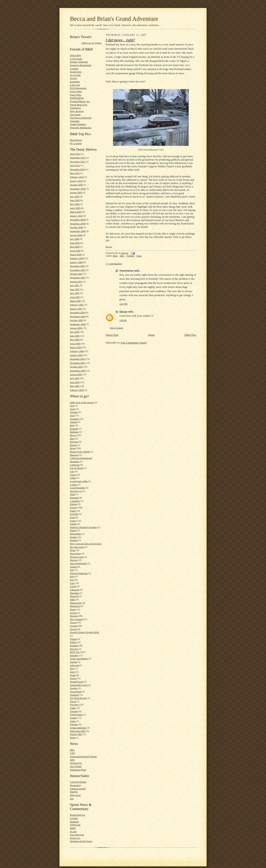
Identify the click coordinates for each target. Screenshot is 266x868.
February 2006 (77, 351)
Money (73, 609)
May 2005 (75, 386)
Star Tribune (76, 766)
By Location (76, 143)
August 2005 (76, 374)
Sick (72, 668)
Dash (72, 494)
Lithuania (74, 590)
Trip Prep (74, 705)
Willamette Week (78, 770)
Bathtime (74, 432)
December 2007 (77, 266)
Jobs (72, 576)
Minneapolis (76, 603)
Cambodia (75, 465)
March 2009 (76, 212)
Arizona (74, 412)
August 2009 (76, 192)
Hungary (74, 560)
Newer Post (112, 335)
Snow (73, 672)
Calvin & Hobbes (78, 782)
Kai (72, 580)
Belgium (74, 442)
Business (74, 455)
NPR (72, 760)
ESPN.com (75, 825)
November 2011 (78, 162)
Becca (73, 435)
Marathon (74, 593)
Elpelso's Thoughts (79, 62)
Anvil (73, 409)
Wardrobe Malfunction (81, 128)
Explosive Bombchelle (81, 65)
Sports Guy (75, 838)
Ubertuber (75, 121)
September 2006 (78, 324)
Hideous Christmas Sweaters (83, 527)
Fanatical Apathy (78, 789)
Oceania (74, 626)
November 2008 (78, 224)
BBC (72, 750)
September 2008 (78, 231)
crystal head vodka (79, 481)
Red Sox (74, 649)
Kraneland (75, 82)
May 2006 (75, 340)
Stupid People (76, 682)
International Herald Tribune (83, 756)
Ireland (73, 567)
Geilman (74, 68)
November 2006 (78, 316)
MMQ (73, 828)
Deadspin (74, 822)
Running (74, 655)
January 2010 (76, 181)
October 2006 (76, 320)
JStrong (74, 78)
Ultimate (74, 711)
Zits (72, 798)
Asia (72, 415)
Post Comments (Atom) (134, 343)
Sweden (74, 688)
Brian (73, 448)
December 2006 (77, 312)
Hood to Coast (77, 557)
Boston (73, 445)
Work (73, 738)
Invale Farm (76, 72)
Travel (73, 701)
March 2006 (76, 347)
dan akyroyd (76, 491)
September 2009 (78, 189)
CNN (72, 753)
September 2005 (78, 371)
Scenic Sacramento (79, 659)
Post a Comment (117, 328)
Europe (73, 507)
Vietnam (74, 724)
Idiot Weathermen (78, 563)
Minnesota (75, 606)
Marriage (74, 596)
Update (73, 718)
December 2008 (77, 220)
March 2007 (76, 301)
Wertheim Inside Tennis (81, 841)
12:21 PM (123, 304)
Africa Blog (76, 55)
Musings (74, 616)
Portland (74, 645)
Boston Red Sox (78, 815)
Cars (72, 471)
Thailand (74, 695)
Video (73, 721)
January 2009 (76, 216)
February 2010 (77, 177)
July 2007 (75, 285)
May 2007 (75, 293)
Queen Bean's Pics (79, 105)
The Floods (75, 115)
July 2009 (75, 196)
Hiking (73, 530)
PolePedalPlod (77, 98)
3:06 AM (123, 320)
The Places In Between (81, 118)
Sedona (73, 662)
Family (73, 511)
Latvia (73, 586)
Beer (72, 439)
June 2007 (75, 289)
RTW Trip (75, 652)
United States (76, 714)
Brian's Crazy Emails (80, 452)
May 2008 (75, 247)
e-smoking (75, 501)
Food (72, 517)
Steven (123, 312)
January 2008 (76, 262)
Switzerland (76, 692)
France (73, 521)
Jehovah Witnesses (79, 573)
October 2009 (76, 185)
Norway (74, 622)
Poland (73, 639)
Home (73, 550)
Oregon (74, 629)
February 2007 (77, 305)
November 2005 (78, 363)
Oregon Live (76, 763)
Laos (72, 583)
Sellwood (74, 665)
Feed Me (74, 514)
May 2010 (75, 173)
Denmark (74, 498)
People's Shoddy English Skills (85, 632)
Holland (74, 540)
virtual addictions (78, 728)
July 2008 (75, 239)
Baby (72, 425)
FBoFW (74, 792)
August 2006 (76, 328)
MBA (73, 599)
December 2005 (77, 359)
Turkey (73, 708)
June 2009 (75, 200)
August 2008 (76, 235)
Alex (72, 406)
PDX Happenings (78, 88)
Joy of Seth (75, 75)
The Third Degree (78, 698)
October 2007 (76, 274)
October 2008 (76, 227)
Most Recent (76, 140)
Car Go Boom (77, 468)
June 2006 (75, 336)
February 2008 (77, 258)
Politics (74, 642)
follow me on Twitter (92, 43)
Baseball (74, 429)
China (73, 475)
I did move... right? (120, 40)
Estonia (74, 504)
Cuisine (74, 485)
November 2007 (78, 270)
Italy (72, 570)
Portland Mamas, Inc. (80, 101)
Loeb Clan (75, 85)
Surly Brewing (77, 111)
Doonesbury (76, 785)
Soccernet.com (77, 835)
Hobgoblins (75, 534)
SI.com (73, 831)
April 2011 (75, 165)
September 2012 (78, 158)
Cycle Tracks (76, 59)
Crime (73, 478)
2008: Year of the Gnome (82, 402)
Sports (73, 678)
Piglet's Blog (76, 91)
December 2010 (77, 169)
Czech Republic (77, 488)
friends (73, 524)
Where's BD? (76, 734)
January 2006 (76, 355)
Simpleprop (75, 108)
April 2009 (75, 208)
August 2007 (76, 282)
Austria (73, 422)
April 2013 (75, 154)
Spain (73, 675)
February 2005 (77, 390)
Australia (74, 419)
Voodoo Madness (78, 124)
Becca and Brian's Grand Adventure (114, 19)
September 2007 (78, 278)
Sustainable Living (79, 685)
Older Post (190, 335)
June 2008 (75, 243)
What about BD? (78, 731)
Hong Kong (75, 553)
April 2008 (75, 251)
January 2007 (76, 309)
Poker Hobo (76, 95)
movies (73, 613)
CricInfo (74, 818)
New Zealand (76, 619)
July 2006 (75, 332)
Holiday (74, 537)
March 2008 (76, 254)
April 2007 (75, 297)
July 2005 (75, 378)
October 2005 (76, 367)
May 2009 (75, 204)
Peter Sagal (75, 795)
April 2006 (75, 344)
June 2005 (75, 382)
